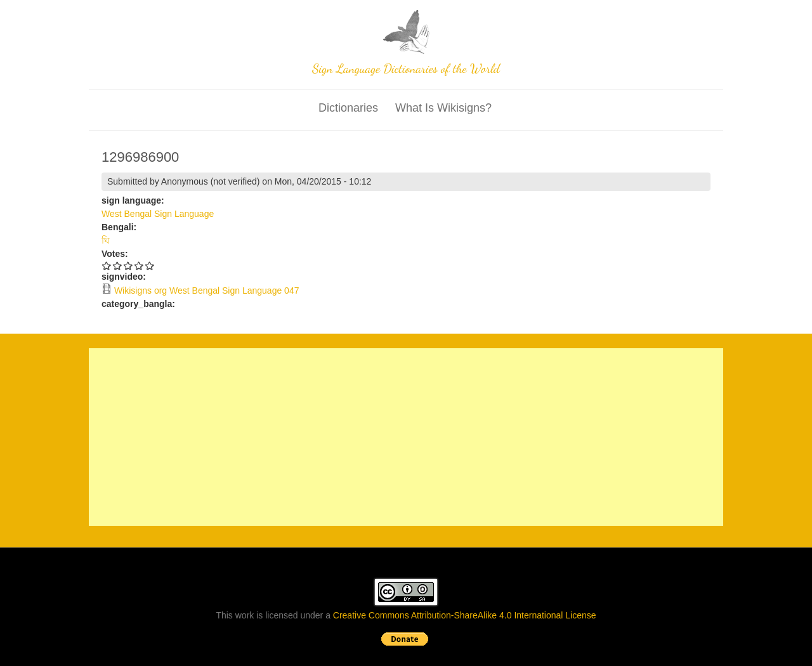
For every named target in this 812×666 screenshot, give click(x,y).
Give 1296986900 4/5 (139, 265)
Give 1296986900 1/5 (107, 265)
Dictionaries (348, 108)
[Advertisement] (406, 437)
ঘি (106, 240)
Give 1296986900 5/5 (150, 265)
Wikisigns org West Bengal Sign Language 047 (207, 291)
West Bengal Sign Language (158, 214)
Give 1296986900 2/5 (118, 265)
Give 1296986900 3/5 (128, 265)
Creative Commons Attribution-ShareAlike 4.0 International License (465, 615)
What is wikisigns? (443, 108)
